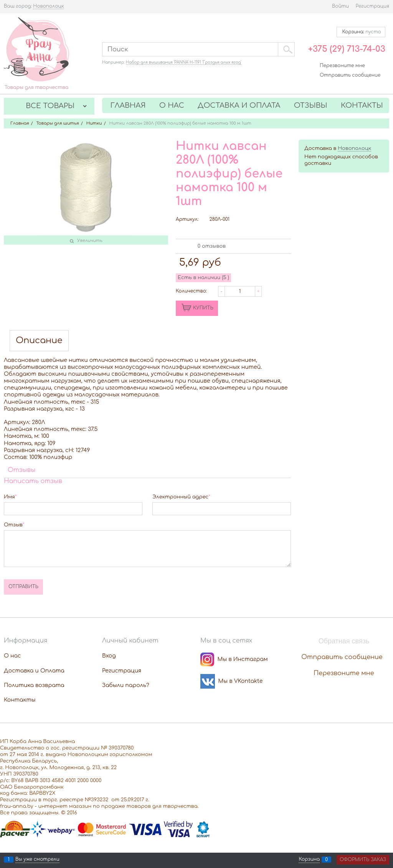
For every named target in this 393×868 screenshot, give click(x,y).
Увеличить (90, 241)
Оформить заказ (363, 860)
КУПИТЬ (203, 308)
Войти (340, 6)
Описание (39, 341)
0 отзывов (212, 246)
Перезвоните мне (342, 66)
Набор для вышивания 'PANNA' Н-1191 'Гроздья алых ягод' (184, 62)
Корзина (309, 860)
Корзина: (361, 32)
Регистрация (372, 6)
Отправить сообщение (350, 75)
